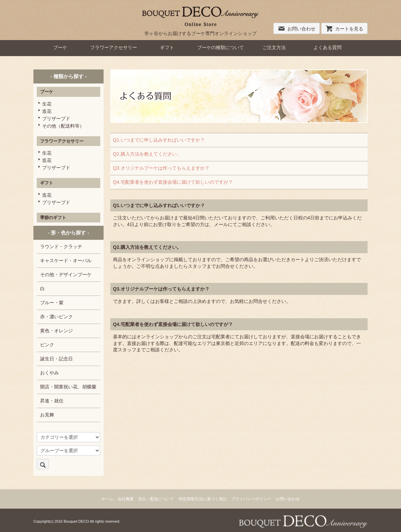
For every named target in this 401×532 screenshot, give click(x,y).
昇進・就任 (52, 401)
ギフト (167, 47)
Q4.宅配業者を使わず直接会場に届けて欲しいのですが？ (173, 182)
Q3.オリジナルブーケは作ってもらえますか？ (161, 168)
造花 (47, 111)
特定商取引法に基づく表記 (203, 499)
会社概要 (126, 499)
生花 (47, 104)
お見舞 (47, 415)
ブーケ (60, 47)
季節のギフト (53, 218)
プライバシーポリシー (251, 499)
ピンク (47, 345)
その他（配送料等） (63, 126)
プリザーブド (56, 119)
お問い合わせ (297, 29)
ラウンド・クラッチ (61, 246)
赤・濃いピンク (56, 317)
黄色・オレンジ (56, 331)
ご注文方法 (274, 47)
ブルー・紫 (52, 303)
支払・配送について (156, 499)
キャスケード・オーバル (66, 260)
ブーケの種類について (221, 47)
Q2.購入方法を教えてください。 (147, 154)
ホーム (107, 499)
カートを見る (344, 29)
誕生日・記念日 (56, 359)
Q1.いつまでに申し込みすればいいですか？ (159, 140)
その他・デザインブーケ (66, 275)
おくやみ (49, 373)
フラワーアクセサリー (114, 47)
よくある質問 (327, 47)
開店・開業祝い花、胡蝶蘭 (68, 387)
